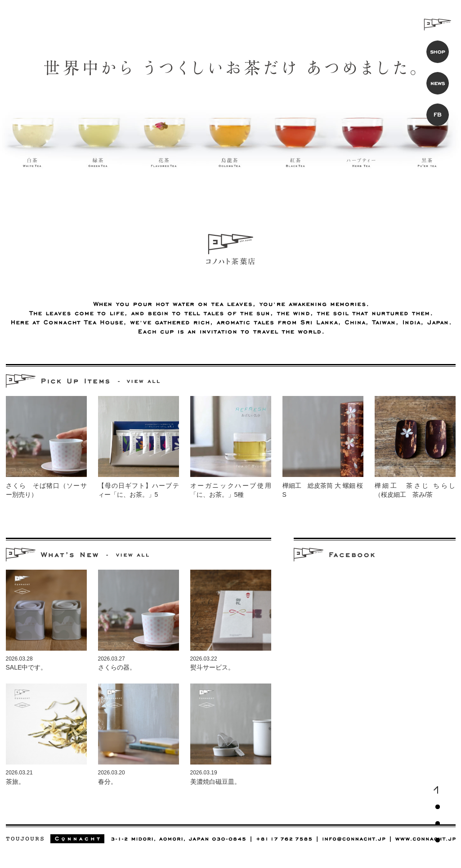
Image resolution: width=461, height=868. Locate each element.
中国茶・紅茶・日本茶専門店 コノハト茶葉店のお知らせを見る (133, 555)
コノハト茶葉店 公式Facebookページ (438, 115)
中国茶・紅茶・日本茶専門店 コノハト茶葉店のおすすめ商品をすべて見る (143, 381)
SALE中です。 (27, 667)
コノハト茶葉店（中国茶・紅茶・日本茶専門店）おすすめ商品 (438, 807)
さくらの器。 (117, 667)
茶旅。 (15, 782)
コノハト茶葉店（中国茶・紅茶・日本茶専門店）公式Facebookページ (438, 840)
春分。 (107, 782)
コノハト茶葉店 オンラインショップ (438, 52)
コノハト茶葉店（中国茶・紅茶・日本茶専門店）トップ (438, 790)
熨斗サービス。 (212, 667)
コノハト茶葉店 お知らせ (438, 83)
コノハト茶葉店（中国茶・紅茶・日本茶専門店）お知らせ (438, 823)
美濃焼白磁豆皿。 (215, 782)
